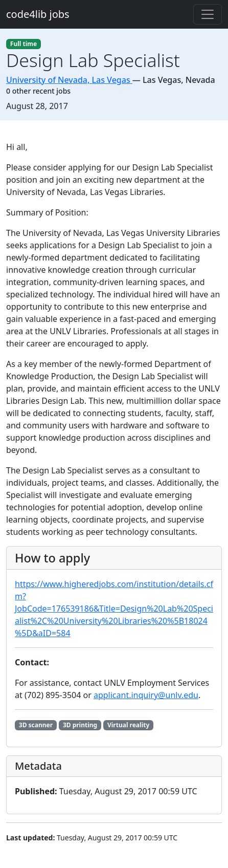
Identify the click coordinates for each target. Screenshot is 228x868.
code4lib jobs (38, 14)
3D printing (80, 725)
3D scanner (36, 725)
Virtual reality (128, 725)
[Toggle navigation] (208, 14)
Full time (24, 44)
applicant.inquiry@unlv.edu (146, 695)
